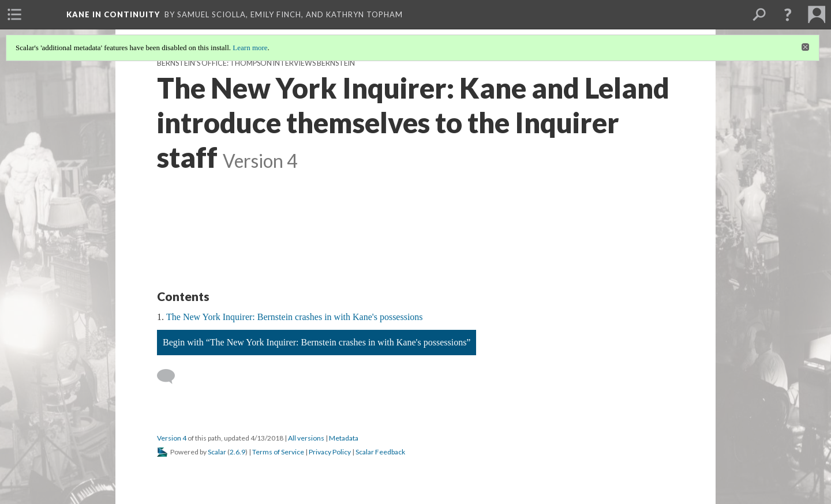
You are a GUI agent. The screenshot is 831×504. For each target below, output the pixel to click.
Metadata (344, 438)
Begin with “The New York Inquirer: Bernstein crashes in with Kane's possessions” (317, 342)
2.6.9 (237, 452)
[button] (788, 14)
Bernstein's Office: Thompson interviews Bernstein (256, 63)
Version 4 (172, 438)
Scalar (217, 452)
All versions (306, 438)
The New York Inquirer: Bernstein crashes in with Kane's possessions (295, 317)
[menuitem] (14, 14)
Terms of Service (278, 452)
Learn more (250, 48)
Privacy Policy (330, 452)
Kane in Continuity (113, 14)
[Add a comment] (171, 377)
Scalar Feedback (380, 452)
